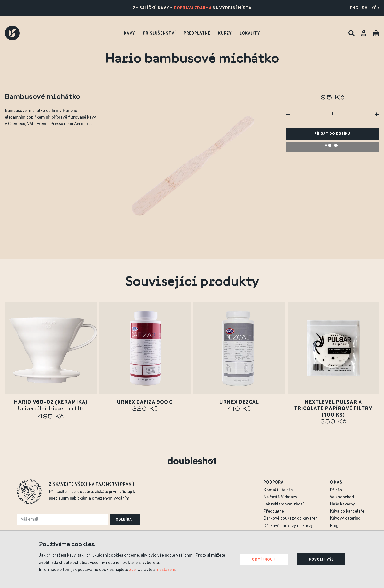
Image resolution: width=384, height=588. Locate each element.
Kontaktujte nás (278, 490)
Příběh (336, 490)
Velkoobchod (342, 497)
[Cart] (376, 33)
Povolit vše (321, 559)
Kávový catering (345, 519)
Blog (334, 526)
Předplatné (197, 33)
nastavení (166, 570)
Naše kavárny (342, 504)
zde (132, 570)
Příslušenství (159, 33)
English (359, 8)
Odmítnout (264, 559)
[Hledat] (352, 33)
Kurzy (225, 33)
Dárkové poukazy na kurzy (288, 526)
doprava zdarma (193, 8)
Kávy (130, 33)
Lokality (250, 33)
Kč (375, 8)
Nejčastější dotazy (280, 497)
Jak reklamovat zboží (284, 504)
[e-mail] (63, 519)
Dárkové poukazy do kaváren (291, 519)
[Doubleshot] (12, 33)
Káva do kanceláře (347, 511)
